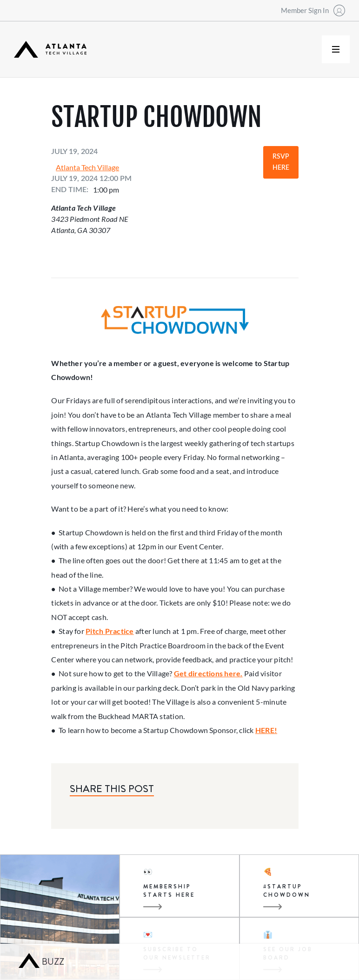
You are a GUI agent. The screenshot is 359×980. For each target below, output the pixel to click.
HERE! (266, 730)
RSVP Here (281, 162)
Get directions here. (208, 673)
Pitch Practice (110, 631)
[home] (50, 50)
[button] (336, 49)
